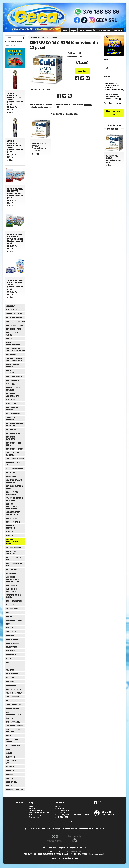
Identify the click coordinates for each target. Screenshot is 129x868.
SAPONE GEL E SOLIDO (15, 325)
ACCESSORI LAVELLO (14, 376)
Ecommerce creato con (64, 858)
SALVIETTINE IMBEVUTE (11, 418)
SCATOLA (10, 718)
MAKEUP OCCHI (12, 639)
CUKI (59, 107)
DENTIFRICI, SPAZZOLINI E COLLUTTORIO (12, 506)
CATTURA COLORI (13, 413)
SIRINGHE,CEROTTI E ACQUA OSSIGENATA (14, 359)
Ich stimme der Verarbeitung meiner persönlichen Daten (112, 99)
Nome (106, 59)
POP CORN (10, 681)
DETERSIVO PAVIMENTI (11, 438)
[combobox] (15, 45)
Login (73, 30)
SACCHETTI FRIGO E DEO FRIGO (14, 731)
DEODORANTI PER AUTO (13, 463)
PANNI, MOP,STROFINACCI (13, 344)
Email (106, 68)
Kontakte (118, 30)
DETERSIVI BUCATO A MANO (15, 487)
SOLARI (9, 753)
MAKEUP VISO (12, 647)
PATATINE (10, 677)
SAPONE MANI (12, 310)
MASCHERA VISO (13, 708)
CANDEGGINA (11, 404)
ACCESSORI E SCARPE (15, 726)
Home (65, 30)
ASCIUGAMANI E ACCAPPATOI (12, 762)
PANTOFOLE (11, 757)
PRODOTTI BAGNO (13, 522)
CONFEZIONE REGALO (14, 620)
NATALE (9, 658)
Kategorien (33, 808)
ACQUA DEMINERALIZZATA (14, 713)
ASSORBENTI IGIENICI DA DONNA (15, 454)
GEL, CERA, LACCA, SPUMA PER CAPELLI (14, 513)
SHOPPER (10, 778)
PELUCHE (10, 774)
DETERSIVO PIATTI (14, 329)
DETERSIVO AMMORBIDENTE (13, 395)
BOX (8, 701)
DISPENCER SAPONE (14, 689)
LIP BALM (10, 628)
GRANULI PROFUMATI (14, 693)
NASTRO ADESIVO (13, 745)
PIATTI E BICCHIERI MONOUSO (14, 389)
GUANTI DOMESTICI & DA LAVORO (15, 499)
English (62, 847)
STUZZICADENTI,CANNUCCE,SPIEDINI (16, 468)
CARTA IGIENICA (13, 380)
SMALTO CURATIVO (14, 704)
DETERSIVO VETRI (13, 433)
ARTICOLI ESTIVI (13, 609)
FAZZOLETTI (11, 354)
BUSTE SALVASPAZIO (14, 601)
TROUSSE (10, 666)
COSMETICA (11, 472)
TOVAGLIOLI (11, 384)
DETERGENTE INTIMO (15, 449)
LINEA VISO (11, 651)
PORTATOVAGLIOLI (13, 722)
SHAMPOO (10, 670)
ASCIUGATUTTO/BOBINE (16, 459)
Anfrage (107, 76)
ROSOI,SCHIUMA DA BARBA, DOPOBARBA (14, 558)
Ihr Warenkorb (87, 30)
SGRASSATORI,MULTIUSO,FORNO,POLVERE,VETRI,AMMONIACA (16, 321)
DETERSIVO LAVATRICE (15, 317)
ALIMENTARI (11, 476)
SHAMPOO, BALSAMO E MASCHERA (15, 481)
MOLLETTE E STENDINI (11, 371)
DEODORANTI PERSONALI (11, 527)
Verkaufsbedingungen (37, 815)
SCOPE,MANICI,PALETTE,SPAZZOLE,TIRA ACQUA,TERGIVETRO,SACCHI (16, 350)
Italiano (82, 847)
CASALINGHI (11, 400)
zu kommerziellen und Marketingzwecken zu (112, 101)
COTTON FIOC (12, 569)
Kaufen (82, 71)
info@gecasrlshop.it (97, 854)
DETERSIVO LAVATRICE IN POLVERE (15, 424)
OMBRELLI (10, 770)
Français (72, 847)
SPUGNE (9, 339)
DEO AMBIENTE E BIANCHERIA (13, 408)
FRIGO (9, 735)
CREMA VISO (11, 654)
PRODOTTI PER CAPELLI (12, 334)
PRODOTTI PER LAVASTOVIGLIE (12, 493)
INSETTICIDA (11, 573)
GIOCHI (9, 612)
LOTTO (9, 624)
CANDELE (10, 536)
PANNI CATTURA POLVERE (13, 365)
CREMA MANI (11, 685)
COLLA (9, 749)
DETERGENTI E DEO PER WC (14, 444)
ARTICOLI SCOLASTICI (15, 547)
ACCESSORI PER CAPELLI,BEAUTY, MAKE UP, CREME (13, 579)
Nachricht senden (114, 113)
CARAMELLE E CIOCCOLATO (12, 590)
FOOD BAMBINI (12, 782)
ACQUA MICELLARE (13, 631)
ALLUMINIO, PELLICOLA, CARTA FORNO (43, 37)
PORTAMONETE (12, 585)
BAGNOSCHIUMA (12, 518)
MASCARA (10, 635)
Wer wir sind (105, 30)
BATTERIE (10, 605)
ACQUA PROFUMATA (14, 697)
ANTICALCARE (12, 429)
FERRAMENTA (11, 767)
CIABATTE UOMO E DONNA (14, 596)
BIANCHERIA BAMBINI (15, 790)
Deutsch (53, 847)
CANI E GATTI (12, 532)
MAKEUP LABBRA (13, 643)
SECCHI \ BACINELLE (14, 314)
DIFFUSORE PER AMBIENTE (12, 740)
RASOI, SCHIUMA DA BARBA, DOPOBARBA (14, 564)
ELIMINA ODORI (12, 674)
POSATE (9, 662)
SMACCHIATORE (12, 306)
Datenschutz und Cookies (39, 813)
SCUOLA (9, 786)
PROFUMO (10, 616)
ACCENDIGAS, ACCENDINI (11, 552)
